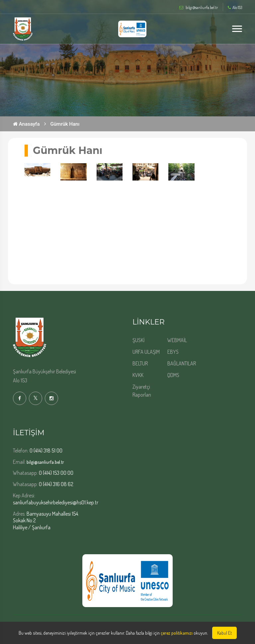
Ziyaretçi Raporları (142, 391)
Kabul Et (224, 633)
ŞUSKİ (138, 340)
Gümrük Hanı (65, 124)
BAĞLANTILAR (182, 363)
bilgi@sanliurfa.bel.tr (45, 462)
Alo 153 (235, 8)
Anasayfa (26, 124)
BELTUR (140, 363)
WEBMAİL (177, 340)
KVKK (138, 375)
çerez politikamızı (177, 633)
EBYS (173, 352)
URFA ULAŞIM (146, 352)
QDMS (173, 375)
